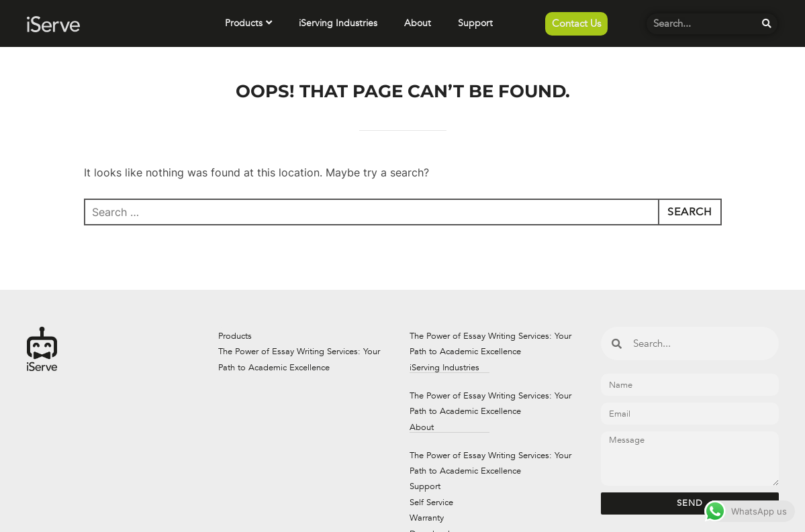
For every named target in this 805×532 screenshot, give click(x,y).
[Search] (767, 24)
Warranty (427, 518)
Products (248, 23)
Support (475, 23)
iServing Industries (338, 23)
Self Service (431, 502)
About (418, 23)
